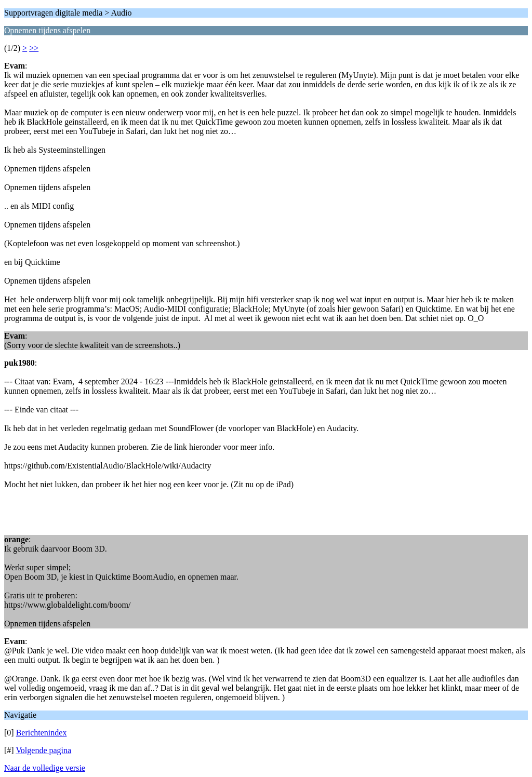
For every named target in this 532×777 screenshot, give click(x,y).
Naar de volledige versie (45, 768)
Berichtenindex (42, 733)
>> (34, 48)
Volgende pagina (43, 750)
